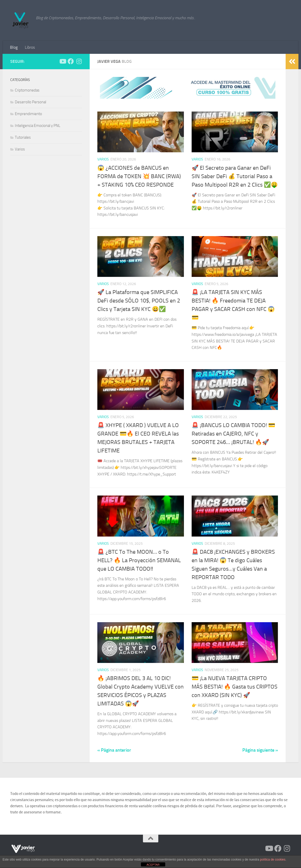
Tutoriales (23, 137)
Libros (30, 47)
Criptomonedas (27, 90)
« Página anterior (114, 750)
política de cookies (273, 860)
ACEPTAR (153, 865)
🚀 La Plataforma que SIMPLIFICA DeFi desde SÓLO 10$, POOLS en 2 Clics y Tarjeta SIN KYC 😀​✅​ (139, 301)
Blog (14, 47)
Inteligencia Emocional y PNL (38, 126)
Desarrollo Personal (30, 102)
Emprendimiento (28, 114)
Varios (103, 159)
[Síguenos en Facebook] (71, 61)
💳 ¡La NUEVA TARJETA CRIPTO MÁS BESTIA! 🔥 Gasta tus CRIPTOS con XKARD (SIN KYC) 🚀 (235, 687)
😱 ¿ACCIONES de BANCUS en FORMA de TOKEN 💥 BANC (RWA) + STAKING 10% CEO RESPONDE (139, 176)
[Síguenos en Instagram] (79, 61)
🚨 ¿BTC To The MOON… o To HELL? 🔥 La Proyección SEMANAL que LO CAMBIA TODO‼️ (139, 560)
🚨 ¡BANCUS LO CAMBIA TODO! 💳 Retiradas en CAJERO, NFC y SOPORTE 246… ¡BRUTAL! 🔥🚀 (233, 434)
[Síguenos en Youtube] (63, 61)
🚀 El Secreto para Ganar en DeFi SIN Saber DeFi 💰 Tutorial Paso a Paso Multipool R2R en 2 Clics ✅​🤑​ (235, 176)
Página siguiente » (260, 750)
